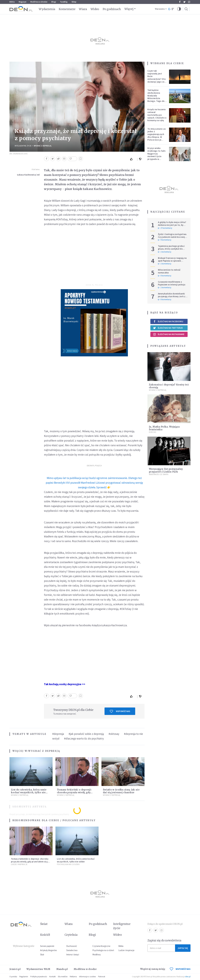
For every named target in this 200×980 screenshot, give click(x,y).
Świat (44, 924)
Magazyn (22, 2)
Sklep (74, 2)
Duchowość (72, 946)
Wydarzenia (47, 9)
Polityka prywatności (39, 977)
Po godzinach (112, 9)
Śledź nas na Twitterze (168, 328)
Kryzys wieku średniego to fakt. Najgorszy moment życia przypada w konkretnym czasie (157, 155)
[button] (179, 9)
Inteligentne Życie (23, 146)
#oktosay (114, 734)
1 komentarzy (165, 252)
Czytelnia (71, 935)
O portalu (13, 977)
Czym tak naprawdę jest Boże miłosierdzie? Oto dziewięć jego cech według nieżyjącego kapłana (157, 80)
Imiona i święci (73, 955)
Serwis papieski (47, 946)
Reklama (73, 977)
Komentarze (67, 9)
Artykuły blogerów (48, 950)
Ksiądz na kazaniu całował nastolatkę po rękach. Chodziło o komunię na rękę (157, 115)
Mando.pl (62, 969)
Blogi (54, 2)
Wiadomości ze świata (159, 474)
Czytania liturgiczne (101, 946)
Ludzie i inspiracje (19, 864)
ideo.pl (188, 977)
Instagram (189, 2)
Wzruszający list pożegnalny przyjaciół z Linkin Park (166, 470)
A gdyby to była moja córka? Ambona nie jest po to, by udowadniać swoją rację (172, 225)
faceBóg (64, 2)
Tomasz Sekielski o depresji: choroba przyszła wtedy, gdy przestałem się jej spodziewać (75, 792)
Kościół (45, 935)
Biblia (12, 2)
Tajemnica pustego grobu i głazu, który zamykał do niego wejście (171, 249)
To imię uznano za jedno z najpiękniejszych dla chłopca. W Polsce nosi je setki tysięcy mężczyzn (156, 137)
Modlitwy (97, 955)
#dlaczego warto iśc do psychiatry (84, 738)
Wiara (83, 9)
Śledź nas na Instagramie (169, 334)
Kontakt (52, 977)
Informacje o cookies (87, 977)
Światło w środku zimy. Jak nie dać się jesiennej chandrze (121, 791)
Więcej (129, 9)
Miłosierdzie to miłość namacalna (169, 271)
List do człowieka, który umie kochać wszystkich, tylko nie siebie (29, 792)
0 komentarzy (165, 276)
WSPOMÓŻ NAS (180, 969)
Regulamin (24, 977)
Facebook (180, 2)
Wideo (95, 9)
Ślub (42, 955)
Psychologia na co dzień (68, 864)
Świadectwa (72, 950)
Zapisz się (183, 948)
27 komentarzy (165, 228)
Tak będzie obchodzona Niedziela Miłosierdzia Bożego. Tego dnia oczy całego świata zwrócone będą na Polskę (157, 100)
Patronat (102, 977)
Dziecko (153, 432)
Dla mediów (63, 977)
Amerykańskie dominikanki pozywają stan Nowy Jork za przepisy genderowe (172, 296)
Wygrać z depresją (42, 146)
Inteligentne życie (122, 926)
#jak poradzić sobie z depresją (86, 734)
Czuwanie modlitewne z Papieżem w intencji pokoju (172, 283)
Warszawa (160, 9)
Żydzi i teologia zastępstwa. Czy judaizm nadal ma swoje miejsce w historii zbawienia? (173, 237)
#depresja (58, 734)
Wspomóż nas (120, 711)
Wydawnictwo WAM (38, 969)
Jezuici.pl (15, 969)
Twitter (184, 2)
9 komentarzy (165, 240)
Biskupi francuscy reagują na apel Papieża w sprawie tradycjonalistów (172, 261)
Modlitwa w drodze (39, 2)
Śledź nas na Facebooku (168, 321)
